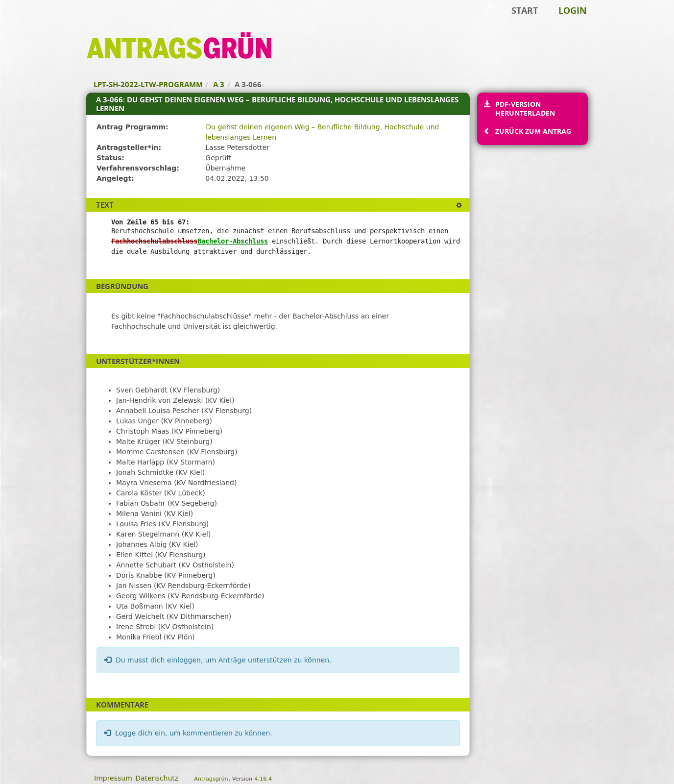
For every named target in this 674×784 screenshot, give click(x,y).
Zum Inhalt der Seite (41, 23)
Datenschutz (157, 778)
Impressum (113, 778)
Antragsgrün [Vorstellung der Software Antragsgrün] (211, 779)
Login (573, 10)
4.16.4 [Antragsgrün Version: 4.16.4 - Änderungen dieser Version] (263, 779)
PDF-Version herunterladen (525, 109)
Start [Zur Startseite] (525, 10)
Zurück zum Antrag (533, 131)
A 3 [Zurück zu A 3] (219, 84)
